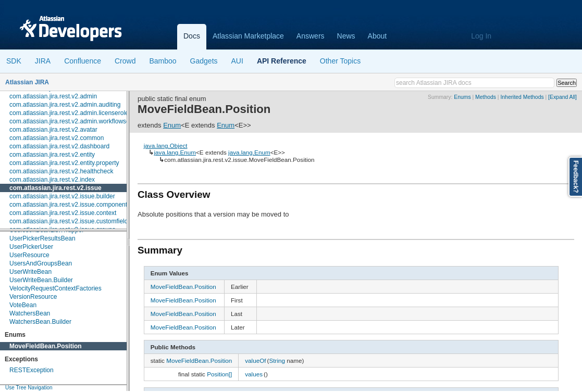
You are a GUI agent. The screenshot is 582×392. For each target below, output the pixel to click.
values (254, 374)
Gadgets (204, 61)
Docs (192, 36)
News (346, 36)
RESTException (32, 370)
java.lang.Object (166, 146)
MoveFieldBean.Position (46, 346)
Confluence (83, 61)
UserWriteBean (30, 272)
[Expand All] (562, 97)
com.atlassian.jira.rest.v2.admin (53, 96)
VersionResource (33, 297)
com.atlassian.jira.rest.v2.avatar (53, 130)
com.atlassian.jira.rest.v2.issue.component (68, 205)
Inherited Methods (522, 97)
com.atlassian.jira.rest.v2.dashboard (59, 146)
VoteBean (23, 305)
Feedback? (576, 177)
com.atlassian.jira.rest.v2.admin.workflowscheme (77, 121)
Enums (462, 97)
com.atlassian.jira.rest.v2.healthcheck (61, 171)
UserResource (29, 255)
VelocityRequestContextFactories (55, 288)
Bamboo (163, 61)
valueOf (255, 361)
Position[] (219, 374)
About (377, 36)
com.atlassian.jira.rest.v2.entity (52, 155)
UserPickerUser (31, 247)
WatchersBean (30, 313)
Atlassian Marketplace (248, 36)
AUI (237, 61)
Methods (486, 97)
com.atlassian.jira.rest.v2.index (52, 180)
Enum (172, 125)
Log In (481, 36)
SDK (14, 61)
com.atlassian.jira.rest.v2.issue (55, 188)
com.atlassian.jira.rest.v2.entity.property (64, 163)
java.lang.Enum (175, 152)
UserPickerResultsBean (42, 238)
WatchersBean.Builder (40, 322)
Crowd (125, 61)
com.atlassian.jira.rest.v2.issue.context (63, 213)
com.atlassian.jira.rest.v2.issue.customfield (69, 221)
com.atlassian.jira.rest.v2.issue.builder (62, 196)
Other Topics (340, 61)
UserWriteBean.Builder (41, 280)
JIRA (43, 61)
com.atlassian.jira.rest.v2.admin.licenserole (69, 113)
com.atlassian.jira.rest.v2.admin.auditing (65, 105)
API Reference (282, 61)
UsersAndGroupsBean (41, 263)
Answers (311, 36)
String (277, 361)
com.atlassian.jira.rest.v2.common (57, 138)
